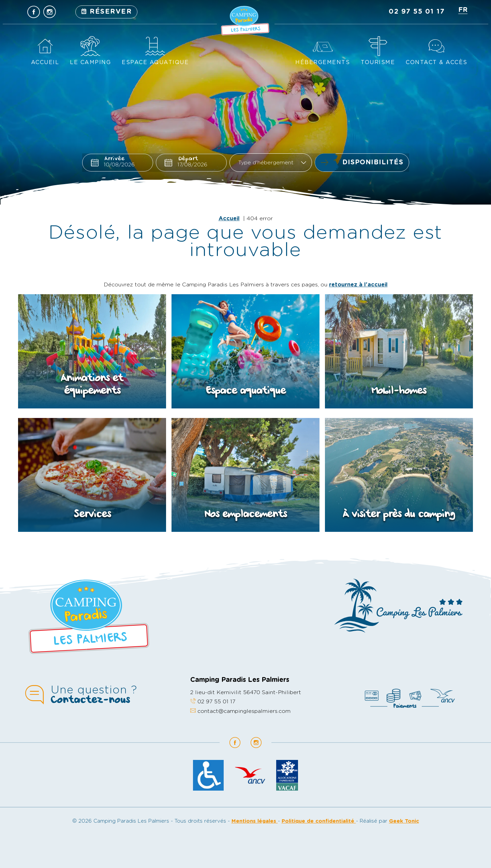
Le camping (90, 62)
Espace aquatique (155, 62)
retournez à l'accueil (358, 285)
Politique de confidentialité (319, 821)
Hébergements (323, 62)
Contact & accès (437, 62)
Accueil (45, 62)
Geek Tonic (404, 821)
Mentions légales (255, 821)
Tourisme (378, 62)
